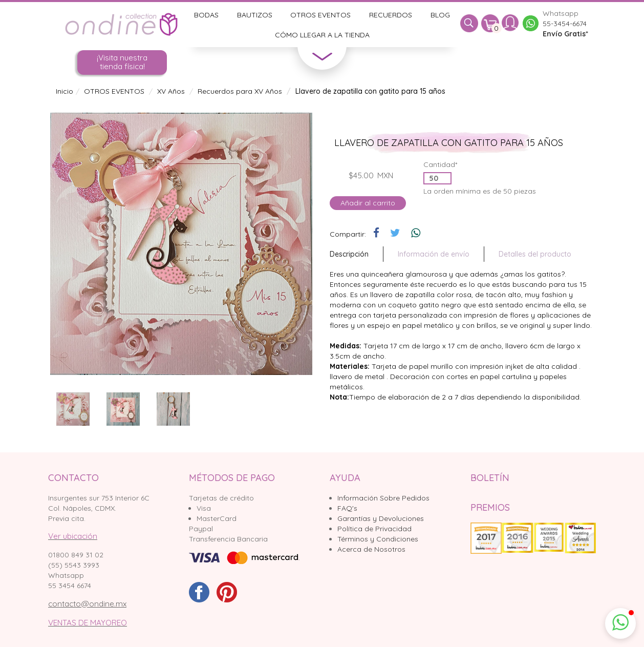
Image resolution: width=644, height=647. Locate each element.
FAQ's (347, 508)
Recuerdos (391, 15)
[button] (620, 623)
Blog (440, 15)
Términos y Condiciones (378, 539)
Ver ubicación (73, 536)
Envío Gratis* (565, 34)
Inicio (65, 91)
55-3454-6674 (565, 24)
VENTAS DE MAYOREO (88, 623)
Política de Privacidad (374, 529)
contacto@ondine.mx (87, 604)
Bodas (206, 15)
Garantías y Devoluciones (381, 518)
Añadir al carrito (368, 203)
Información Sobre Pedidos (383, 498)
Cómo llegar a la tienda (322, 35)
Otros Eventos (320, 15)
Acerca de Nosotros (371, 549)
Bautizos (255, 15)
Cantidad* (440, 164)
